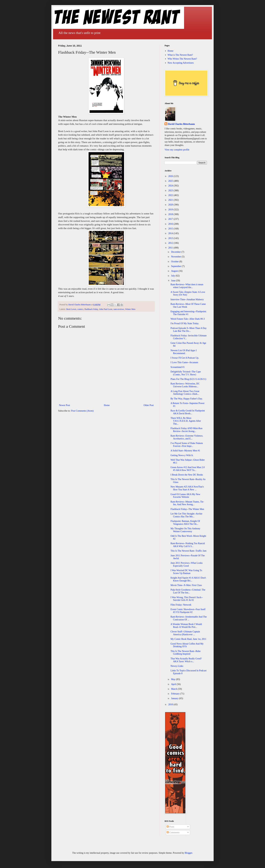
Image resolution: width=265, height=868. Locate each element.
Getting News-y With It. (182, 455)
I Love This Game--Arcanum (184, 362)
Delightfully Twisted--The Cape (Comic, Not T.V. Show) (186, 373)
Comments (173, 832)
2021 (171, 200)
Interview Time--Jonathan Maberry (187, 299)
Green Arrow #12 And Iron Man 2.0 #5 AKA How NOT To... (188, 469)
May (173, 679)
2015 (171, 229)
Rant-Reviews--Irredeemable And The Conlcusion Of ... (189, 618)
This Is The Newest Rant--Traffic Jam (188, 551)
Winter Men (130, 309)
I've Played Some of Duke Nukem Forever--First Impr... (187, 445)
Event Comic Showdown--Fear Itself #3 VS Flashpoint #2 (188, 611)
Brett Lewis (71, 309)
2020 (171, 205)
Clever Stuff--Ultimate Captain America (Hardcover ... (185, 633)
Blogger (188, 853)
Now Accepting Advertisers (181, 63)
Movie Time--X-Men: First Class (186, 585)
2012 (171, 243)
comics (80, 309)
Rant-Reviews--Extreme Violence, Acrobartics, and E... (187, 437)
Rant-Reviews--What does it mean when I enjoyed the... (187, 286)
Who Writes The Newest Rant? (182, 59)
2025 (171, 181)
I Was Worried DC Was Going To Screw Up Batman (186, 572)
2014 (171, 233)
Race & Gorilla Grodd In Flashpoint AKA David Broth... (188, 412)
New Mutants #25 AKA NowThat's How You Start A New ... (187, 488)
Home (107, 405)
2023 (171, 191)
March (174, 689)
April (174, 684)
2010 (171, 704)
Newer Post (64, 405)
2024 (171, 186)
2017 (171, 219)
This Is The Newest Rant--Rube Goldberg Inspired (186, 653)
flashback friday (91, 309)
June (173, 281)
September (176, 266)
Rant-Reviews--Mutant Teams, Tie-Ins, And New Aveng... (187, 503)
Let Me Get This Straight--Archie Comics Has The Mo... (186, 515)
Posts (170, 827)
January (175, 698)
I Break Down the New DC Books (187, 475)
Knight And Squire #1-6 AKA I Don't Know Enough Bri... (188, 579)
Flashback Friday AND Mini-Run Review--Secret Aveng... (186, 430)
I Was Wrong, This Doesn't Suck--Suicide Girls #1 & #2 (187, 599)
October (175, 262)
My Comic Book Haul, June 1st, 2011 (188, 639)
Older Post (149, 405)
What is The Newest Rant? (180, 55)
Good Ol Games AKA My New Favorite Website (185, 496)
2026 (171, 176)
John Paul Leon (106, 309)
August (175, 271)
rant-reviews (119, 309)
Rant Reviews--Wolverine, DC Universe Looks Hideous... (185, 385)
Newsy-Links (177, 666)
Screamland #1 (178, 367)
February (176, 694)
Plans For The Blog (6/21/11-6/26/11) (188, 379)
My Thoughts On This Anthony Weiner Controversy (185, 530)
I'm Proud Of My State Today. (185, 323)
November (176, 257)
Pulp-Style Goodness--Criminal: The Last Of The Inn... (188, 591)
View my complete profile (177, 150)
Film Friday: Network (181, 605)
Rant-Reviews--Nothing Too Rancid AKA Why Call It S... (188, 545)
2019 (171, 210)
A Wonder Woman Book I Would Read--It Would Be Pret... (186, 626)
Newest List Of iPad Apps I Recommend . (184, 352)
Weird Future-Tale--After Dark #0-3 (188, 319)
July (173, 276)
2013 (171, 238)
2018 (171, 214)
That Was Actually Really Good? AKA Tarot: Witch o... (186, 660)
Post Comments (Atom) (82, 411)
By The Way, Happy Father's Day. (187, 399)
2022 (171, 195)
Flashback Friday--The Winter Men (187, 509)
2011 (171, 248)
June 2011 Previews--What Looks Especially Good (187, 564)
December (176, 252)
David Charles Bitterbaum (181, 124)
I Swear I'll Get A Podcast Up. (185, 358)
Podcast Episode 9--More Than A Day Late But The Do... (189, 330)
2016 (171, 224)
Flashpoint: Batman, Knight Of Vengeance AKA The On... (185, 523)
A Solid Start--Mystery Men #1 (185, 451)
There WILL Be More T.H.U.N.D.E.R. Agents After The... (186, 421)
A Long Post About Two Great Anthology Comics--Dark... (185, 393)
